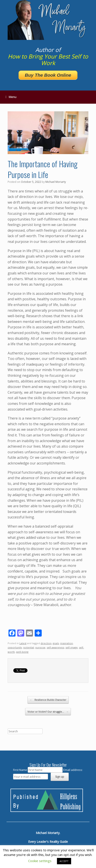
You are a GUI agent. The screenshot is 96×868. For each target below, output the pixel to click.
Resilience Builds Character (48, 700)
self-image (72, 647)
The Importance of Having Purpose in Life (43, 169)
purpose (40, 647)
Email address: (73, 770)
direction (46, 643)
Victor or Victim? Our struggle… (48, 712)
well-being (22, 652)
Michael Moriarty (56, 182)
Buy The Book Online (48, 75)
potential (29, 647)
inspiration (67, 643)
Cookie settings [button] (40, 861)
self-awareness (55, 647)
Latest (23, 643)
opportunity (15, 647)
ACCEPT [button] (64, 861)
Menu (11, 97)
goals (56, 643)
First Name (20, 770)
